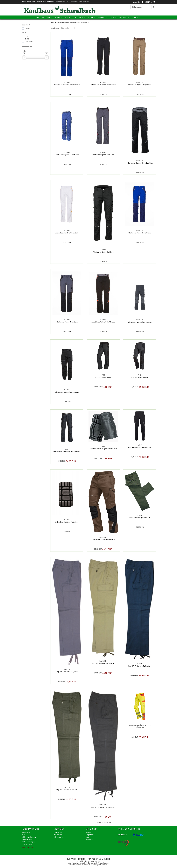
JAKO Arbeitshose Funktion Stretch (140, 447)
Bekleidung (79, 17)
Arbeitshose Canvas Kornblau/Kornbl (67, 85)
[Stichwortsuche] (143, 7)
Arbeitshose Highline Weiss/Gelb (67, 233)
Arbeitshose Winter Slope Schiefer (140, 322)
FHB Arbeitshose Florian (140, 377)
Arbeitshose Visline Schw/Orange (103, 322)
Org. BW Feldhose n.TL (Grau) (67, 672)
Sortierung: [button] (55, 28)
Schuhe (91, 17)
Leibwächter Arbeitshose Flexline (103, 540)
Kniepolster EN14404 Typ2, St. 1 (67, 522)
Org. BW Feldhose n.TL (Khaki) (103, 663)
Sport (101, 17)
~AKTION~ (40, 17)
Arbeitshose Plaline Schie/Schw (67, 322)
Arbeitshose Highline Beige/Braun (140, 85)
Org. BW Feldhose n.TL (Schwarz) (103, 807)
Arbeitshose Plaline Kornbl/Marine (140, 233)
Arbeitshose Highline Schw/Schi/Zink (140, 163)
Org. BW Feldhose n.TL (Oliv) (67, 790)
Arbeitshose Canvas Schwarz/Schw (103, 85)
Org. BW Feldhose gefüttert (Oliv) (140, 518)
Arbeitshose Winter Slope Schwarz (67, 392)
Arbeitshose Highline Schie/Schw (103, 155)
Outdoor (111, 17)
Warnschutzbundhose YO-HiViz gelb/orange (140, 726)
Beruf (67, 17)
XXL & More (124, 17)
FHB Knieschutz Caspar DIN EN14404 (103, 449)
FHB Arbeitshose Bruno (103, 377)
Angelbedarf (55, 17)
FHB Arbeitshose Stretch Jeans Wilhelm (67, 452)
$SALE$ (136, 17)
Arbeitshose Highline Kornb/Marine (67, 155)
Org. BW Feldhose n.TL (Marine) (140, 666)
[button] (138, 2)
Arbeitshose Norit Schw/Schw (103, 252)
